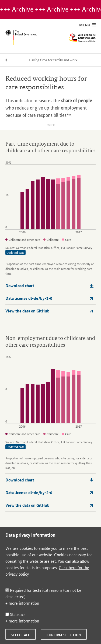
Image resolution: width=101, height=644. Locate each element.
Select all (21, 635)
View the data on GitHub (49, 311)
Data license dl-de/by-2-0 (49, 298)
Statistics (15, 614)
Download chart (49, 286)
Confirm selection (64, 635)
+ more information (22, 603)
